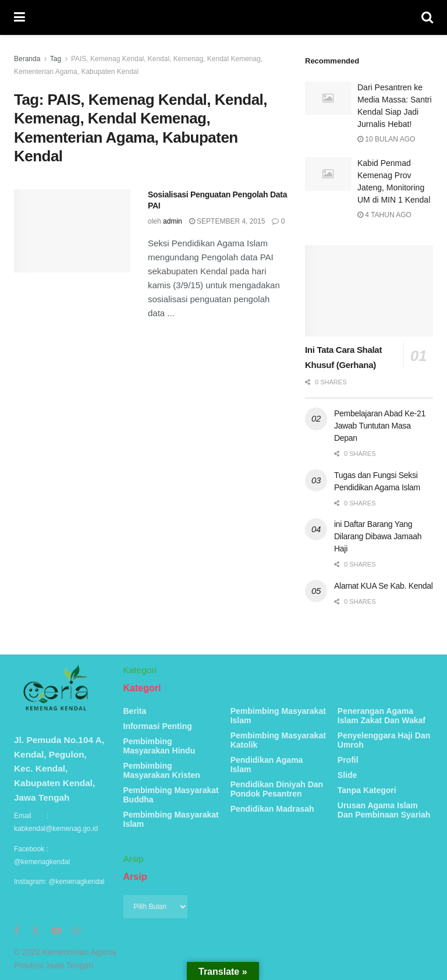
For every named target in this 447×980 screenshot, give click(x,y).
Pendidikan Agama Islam (267, 765)
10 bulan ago (386, 139)
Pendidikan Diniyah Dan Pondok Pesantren (277, 789)
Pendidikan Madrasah (272, 809)
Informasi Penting (158, 726)
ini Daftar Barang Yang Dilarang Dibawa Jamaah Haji (378, 536)
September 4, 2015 (227, 221)
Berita (135, 711)
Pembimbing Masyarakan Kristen (162, 770)
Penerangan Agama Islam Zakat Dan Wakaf (382, 716)
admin (173, 221)
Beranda (27, 59)
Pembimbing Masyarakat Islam (171, 819)
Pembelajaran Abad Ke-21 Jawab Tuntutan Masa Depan (380, 426)
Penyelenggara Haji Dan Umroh (384, 740)
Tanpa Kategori (367, 790)
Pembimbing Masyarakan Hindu (159, 746)
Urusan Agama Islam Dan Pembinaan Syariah (384, 810)
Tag (56, 59)
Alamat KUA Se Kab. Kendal (384, 586)
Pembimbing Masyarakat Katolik (278, 740)
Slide (347, 775)
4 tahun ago (384, 215)
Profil (348, 760)
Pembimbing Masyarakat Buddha (171, 795)
